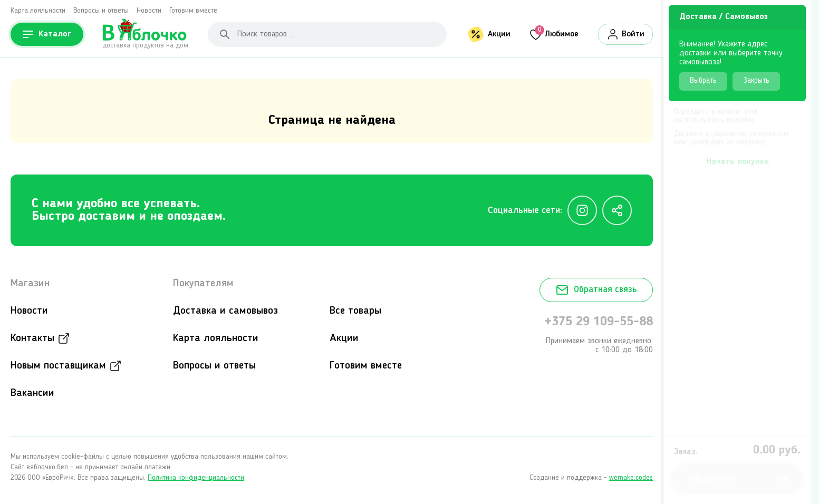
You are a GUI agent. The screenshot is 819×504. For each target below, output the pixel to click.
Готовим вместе (193, 11)
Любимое (557, 33)
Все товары (355, 311)
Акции (499, 34)
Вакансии (32, 393)
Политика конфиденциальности (196, 478)
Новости (149, 11)
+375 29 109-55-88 (599, 322)
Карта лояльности (38, 11)
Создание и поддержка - (591, 478)
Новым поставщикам (58, 366)
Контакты (32, 338)
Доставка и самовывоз (225, 311)
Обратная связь (596, 290)
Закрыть (756, 81)
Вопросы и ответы (101, 11)
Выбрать (703, 81)
